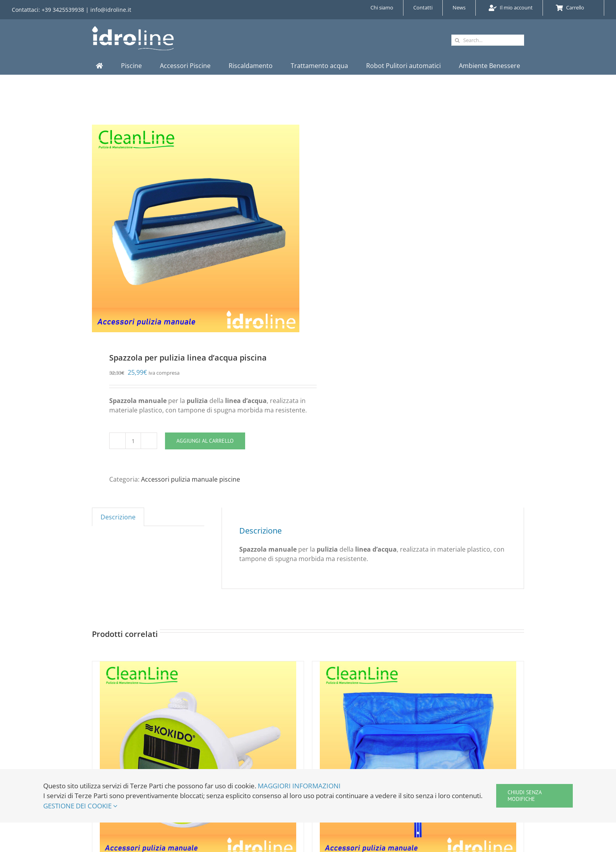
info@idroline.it (111, 10)
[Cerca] (457, 40)
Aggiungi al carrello (205, 441)
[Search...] (488, 40)
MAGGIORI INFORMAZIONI (299, 786)
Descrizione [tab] (118, 517)
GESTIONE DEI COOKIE (80, 806)
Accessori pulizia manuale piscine (191, 479)
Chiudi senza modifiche (525, 796)
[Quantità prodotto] (133, 441)
